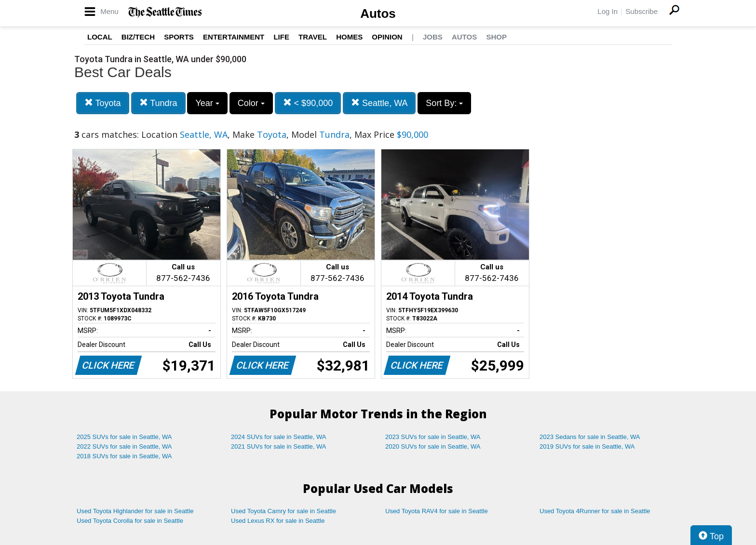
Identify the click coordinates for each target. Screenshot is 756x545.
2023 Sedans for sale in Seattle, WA (590, 437)
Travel (313, 37)
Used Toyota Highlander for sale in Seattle (135, 511)
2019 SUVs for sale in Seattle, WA (587, 446)
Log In (607, 11)
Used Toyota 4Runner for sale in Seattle (595, 511)
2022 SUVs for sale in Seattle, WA (124, 446)
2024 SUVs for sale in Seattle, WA (279, 437)
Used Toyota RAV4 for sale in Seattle (437, 511)
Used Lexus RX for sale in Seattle (278, 521)
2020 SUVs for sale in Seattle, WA (433, 446)
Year (207, 103)
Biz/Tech (138, 37)
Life (281, 37)
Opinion (387, 37)
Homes (349, 37)
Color (251, 103)
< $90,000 (308, 103)
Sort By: (444, 103)
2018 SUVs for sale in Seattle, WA (124, 456)
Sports (179, 37)
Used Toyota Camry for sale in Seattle (283, 511)
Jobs (433, 37)
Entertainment (234, 37)
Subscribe (641, 11)
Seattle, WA (379, 103)
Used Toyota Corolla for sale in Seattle (130, 521)
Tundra (158, 103)
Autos (378, 13)
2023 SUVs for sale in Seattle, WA (433, 437)
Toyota (103, 103)
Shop (496, 37)
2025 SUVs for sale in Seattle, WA (124, 437)
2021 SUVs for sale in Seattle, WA (279, 446)
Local (100, 37)
